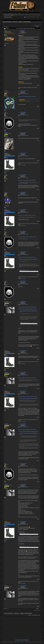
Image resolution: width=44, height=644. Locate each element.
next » (39, 25)
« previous (36, 25)
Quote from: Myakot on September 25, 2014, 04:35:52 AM (27, 307)
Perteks (6, 91)
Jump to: (30, 615)
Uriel (5, 192)
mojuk (6, 175)
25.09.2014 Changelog (22, 31)
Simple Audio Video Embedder (19, 640)
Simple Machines (26, 640)
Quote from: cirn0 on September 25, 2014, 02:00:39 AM (27, 97)
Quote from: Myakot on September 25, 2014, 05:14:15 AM (27, 429)
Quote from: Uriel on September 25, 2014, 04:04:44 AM (27, 215)
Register (19, 13)
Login (16, 13)
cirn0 (5, 31)
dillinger (6, 133)
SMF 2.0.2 (17, 640)
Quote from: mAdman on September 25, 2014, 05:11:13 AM (28, 397)
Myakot (6, 153)
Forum (9, 13)
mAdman (6, 302)
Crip (29, 640)
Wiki (13, 13)
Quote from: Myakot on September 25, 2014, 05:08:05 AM (27, 378)
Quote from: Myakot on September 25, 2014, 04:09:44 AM (27, 237)
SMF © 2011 (21, 640)
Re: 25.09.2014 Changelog (23, 91)
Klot (5, 112)
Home (5, 13)
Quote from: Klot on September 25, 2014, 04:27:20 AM (27, 257)
